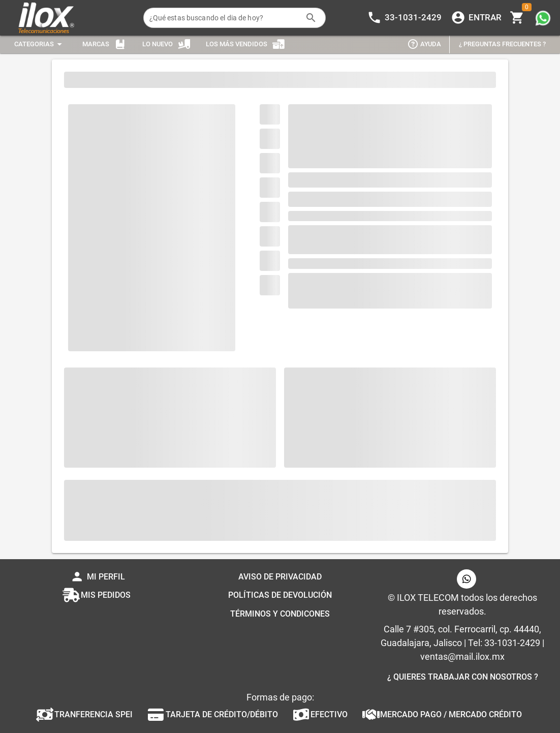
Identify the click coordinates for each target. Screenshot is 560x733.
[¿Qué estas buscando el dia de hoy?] (225, 18)
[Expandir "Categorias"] (40, 44)
